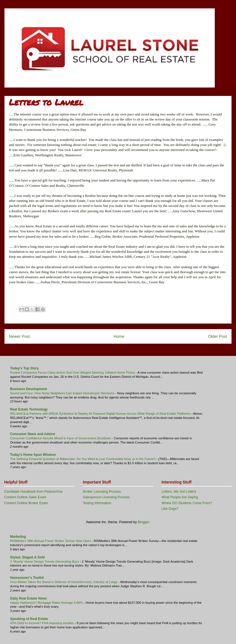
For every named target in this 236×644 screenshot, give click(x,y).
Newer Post (19, 336)
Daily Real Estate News (28, 598)
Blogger (144, 522)
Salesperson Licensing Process (106, 497)
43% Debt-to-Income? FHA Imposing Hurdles (42, 623)
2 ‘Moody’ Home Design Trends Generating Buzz (45, 562)
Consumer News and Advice (33, 434)
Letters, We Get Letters (179, 492)
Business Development (29, 389)
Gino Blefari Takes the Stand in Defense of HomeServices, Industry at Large (64, 582)
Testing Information (97, 503)
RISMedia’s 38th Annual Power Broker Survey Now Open (51, 541)
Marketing (18, 537)
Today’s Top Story (24, 368)
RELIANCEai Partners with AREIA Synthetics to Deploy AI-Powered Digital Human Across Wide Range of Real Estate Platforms (101, 414)
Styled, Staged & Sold (27, 557)
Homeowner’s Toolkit (27, 578)
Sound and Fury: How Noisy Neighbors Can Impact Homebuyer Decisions (63, 393)
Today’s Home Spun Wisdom (33, 455)
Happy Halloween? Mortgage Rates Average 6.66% (47, 603)
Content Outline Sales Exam (25, 497)
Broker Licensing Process (102, 492)
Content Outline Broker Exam (26, 503)
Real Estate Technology (29, 409)
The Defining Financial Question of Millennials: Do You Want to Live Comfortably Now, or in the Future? (83, 459)
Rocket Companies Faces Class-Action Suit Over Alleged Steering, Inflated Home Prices (73, 372)
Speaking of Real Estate (29, 619)
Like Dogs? (170, 509)
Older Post (218, 336)
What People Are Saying (180, 497)
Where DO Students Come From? (187, 503)
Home (119, 336)
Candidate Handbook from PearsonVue (33, 492)
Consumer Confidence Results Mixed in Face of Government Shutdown (61, 438)
